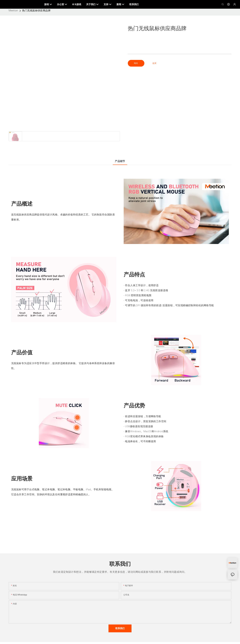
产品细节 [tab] (120, 161)
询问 (136, 63)
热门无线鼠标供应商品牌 (36, 11)
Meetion (13, 11)
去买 (154, 63)
